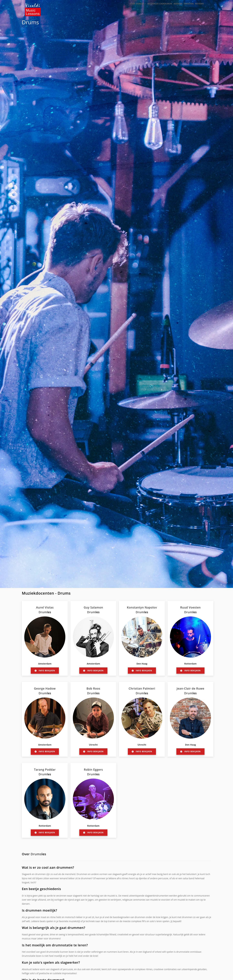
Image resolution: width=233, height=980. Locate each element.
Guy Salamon (93, 607)
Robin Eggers (93, 770)
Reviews (199, 7)
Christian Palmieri (142, 688)
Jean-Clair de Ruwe (191, 688)
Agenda (174, 7)
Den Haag (142, 664)
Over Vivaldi (131, 7)
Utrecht (93, 745)
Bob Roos (93, 688)
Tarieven (186, 7)
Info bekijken (45, 671)
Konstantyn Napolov (142, 607)
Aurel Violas (45, 607)
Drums (30, 22)
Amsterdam (45, 664)
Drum (43, 612)
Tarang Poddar (45, 770)
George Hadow (45, 688)
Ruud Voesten (191, 607)
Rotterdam (190, 664)
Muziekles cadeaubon (154, 7)
